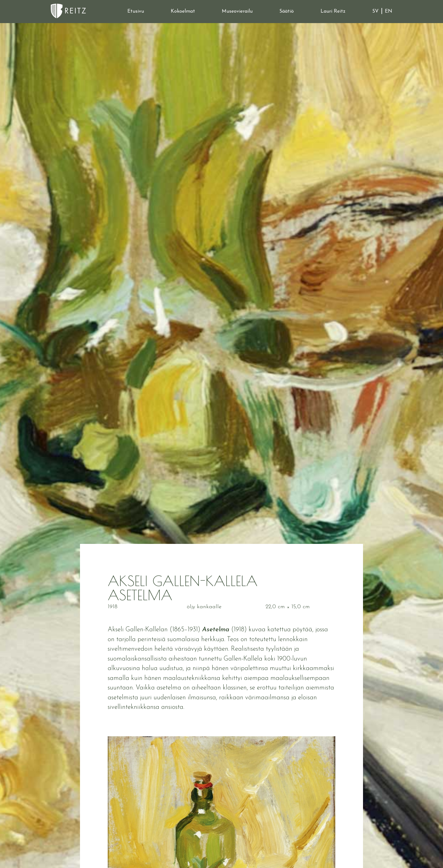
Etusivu (136, 11)
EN (389, 11)
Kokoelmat (183, 11)
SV (375, 11)
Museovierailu (237, 11)
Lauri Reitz (333, 11)
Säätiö (287, 11)
